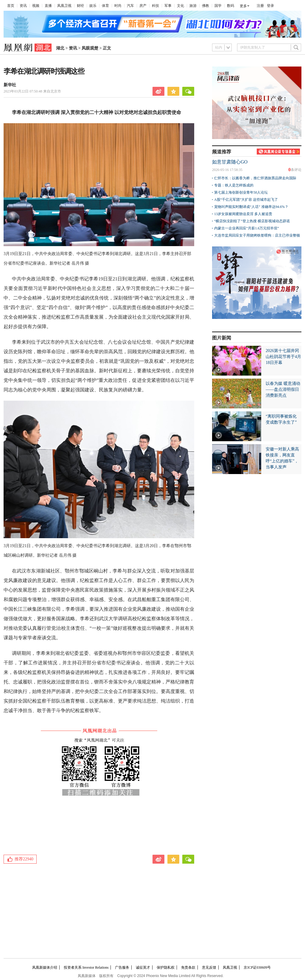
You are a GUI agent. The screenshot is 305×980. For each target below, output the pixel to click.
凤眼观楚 (90, 48)
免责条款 (188, 967)
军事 (168, 6)
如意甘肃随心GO (230, 162)
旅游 (193, 6)
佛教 (206, 6)
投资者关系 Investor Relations (86, 967)
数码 (231, 6)
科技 (155, 6)
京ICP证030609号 (257, 967)
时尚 (118, 6)
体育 (105, 6)
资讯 (23, 6)
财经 (80, 6)
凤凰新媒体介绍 (45, 967)
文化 (180, 6)
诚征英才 (143, 967)
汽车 (130, 6)
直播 (48, 6)
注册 (260, 6)
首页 (11, 6)
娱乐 (93, 6)
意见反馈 (209, 967)
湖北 (60, 48)
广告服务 (122, 967)
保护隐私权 (166, 967)
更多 (243, 6)
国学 (218, 6)
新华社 (10, 85)
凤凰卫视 (64, 6)
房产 (143, 6)
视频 (36, 6)
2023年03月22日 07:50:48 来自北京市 (32, 91)
